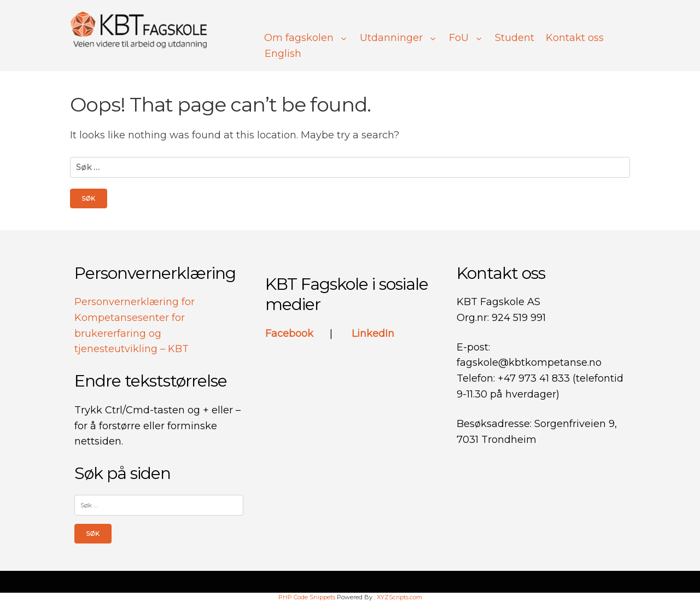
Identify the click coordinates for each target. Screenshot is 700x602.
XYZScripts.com (399, 597)
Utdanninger (399, 38)
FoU (466, 38)
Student (515, 38)
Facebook (291, 334)
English (283, 54)
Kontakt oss (575, 38)
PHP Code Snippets (307, 597)
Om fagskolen (306, 38)
